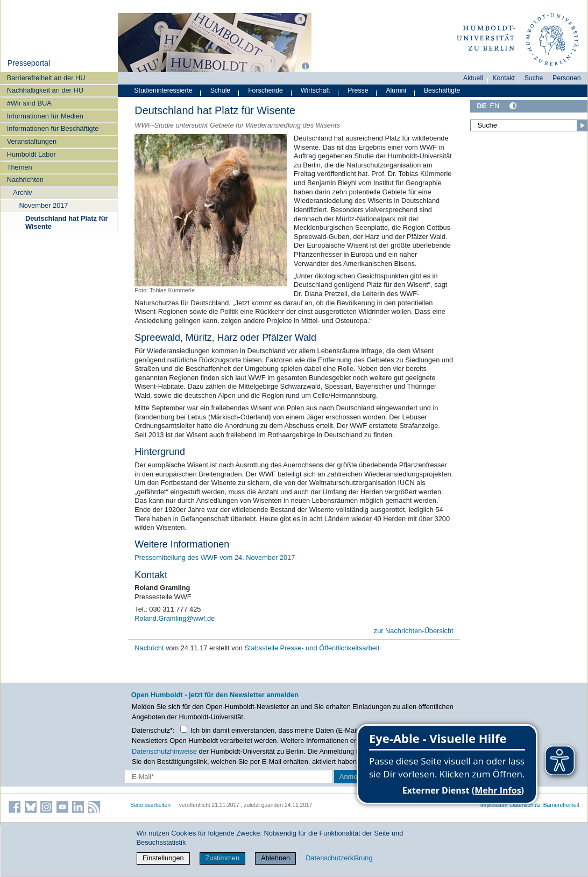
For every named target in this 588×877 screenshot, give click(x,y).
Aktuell (473, 78)
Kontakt (504, 78)
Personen (567, 78)
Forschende (265, 90)
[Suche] (529, 125)
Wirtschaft (316, 90)
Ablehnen (275, 858)
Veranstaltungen (32, 141)
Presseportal (29, 63)
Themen (20, 167)
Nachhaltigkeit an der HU (45, 90)
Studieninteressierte (163, 90)
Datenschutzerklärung (339, 858)
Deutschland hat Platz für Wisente (67, 222)
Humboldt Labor (31, 154)
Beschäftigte (442, 90)
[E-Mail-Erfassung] (228, 777)
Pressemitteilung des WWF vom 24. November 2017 (215, 557)
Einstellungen (163, 858)
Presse (358, 90)
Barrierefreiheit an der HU (46, 78)
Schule (221, 90)
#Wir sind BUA (29, 103)
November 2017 (43, 205)
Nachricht (150, 648)
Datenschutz (525, 805)
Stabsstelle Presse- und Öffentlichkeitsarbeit (312, 648)
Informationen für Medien (45, 116)
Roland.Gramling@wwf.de (175, 618)
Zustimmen (222, 858)
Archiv (23, 192)
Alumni (396, 90)
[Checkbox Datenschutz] (184, 729)
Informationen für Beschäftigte (53, 128)
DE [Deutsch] (481, 106)
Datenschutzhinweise (164, 751)
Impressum (494, 805)
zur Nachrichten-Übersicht (414, 631)
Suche (534, 78)
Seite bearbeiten (150, 805)
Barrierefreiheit (561, 805)
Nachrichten (25, 180)
